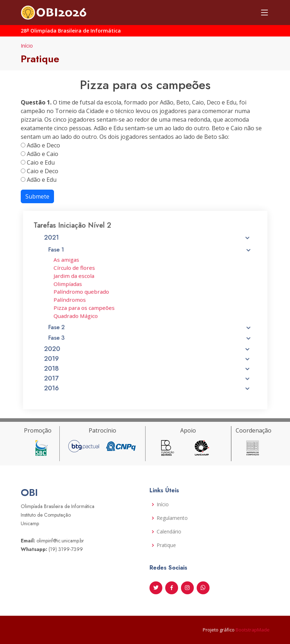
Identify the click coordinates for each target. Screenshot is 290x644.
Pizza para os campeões (89, 308)
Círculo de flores (80, 271)
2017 (148, 372)
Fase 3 (150, 335)
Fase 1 (150, 254)
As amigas (73, 264)
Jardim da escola (80, 278)
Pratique (166, 545)
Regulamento (172, 518)
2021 (148, 244)
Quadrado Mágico (81, 315)
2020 (148, 345)
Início (27, 46)
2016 (148, 381)
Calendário (169, 532)
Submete (37, 196)
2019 (148, 355)
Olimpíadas (74, 286)
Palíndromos (76, 301)
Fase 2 (150, 325)
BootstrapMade (253, 630)
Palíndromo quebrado (87, 293)
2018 (148, 364)
